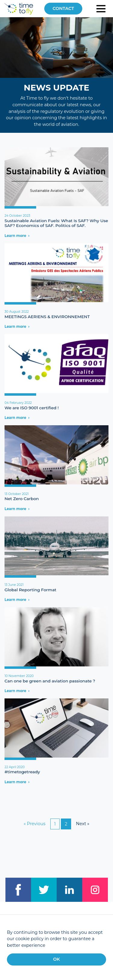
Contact (63, 8)
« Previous (35, 824)
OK (56, 959)
